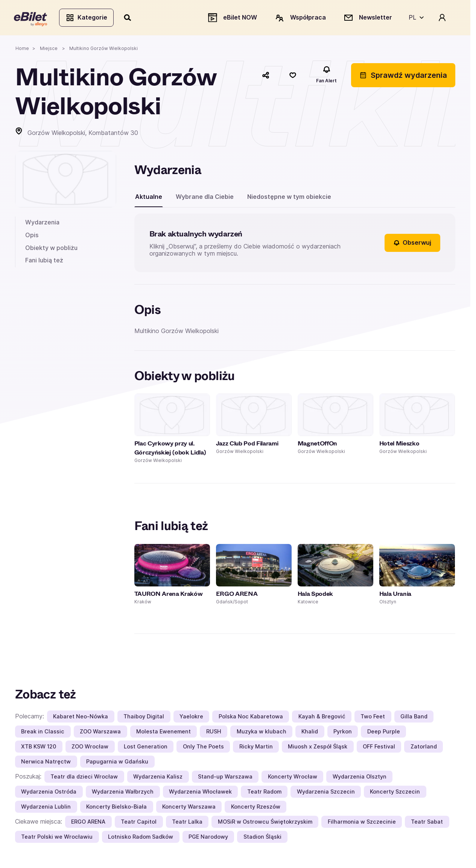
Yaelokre (191, 718)
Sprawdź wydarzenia (403, 76)
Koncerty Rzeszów (256, 808)
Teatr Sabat (427, 823)
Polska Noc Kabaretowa (251, 718)
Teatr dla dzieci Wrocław (84, 778)
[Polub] (293, 76)
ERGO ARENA (88, 823)
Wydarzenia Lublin (46, 808)
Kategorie (87, 18)
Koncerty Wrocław (293, 778)
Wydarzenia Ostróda (49, 793)
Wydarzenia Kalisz (158, 778)
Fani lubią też (44, 261)
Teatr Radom (264, 793)
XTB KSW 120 (39, 748)
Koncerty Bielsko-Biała (116, 808)
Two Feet (373, 718)
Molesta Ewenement (163, 733)
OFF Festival (379, 748)
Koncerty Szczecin (395, 793)
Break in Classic (43, 733)
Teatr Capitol (139, 823)
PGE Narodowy (208, 838)
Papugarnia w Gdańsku (117, 763)
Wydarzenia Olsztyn (360, 778)
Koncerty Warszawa (189, 808)
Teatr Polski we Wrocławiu (57, 838)
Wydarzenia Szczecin (326, 793)
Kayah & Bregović (322, 718)
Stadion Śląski (262, 838)
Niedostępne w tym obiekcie (289, 198)
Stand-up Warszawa (225, 778)
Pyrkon (343, 733)
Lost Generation (146, 748)
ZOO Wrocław (90, 748)
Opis (32, 236)
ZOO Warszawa (100, 733)
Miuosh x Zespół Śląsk (318, 748)
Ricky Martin (256, 748)
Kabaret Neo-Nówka (81, 718)
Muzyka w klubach (262, 733)
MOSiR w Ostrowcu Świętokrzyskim (265, 823)
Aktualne (149, 198)
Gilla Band (414, 718)
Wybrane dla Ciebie (205, 198)
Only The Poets (203, 748)
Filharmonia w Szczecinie (362, 823)
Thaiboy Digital (144, 718)
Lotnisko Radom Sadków (141, 838)
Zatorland (424, 748)
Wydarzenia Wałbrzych (123, 793)
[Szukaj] (129, 18)
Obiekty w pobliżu (51, 249)
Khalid (310, 733)
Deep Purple (384, 733)
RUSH (214, 733)
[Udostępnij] (266, 76)
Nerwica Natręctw (46, 763)
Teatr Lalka (187, 823)
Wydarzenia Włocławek (200, 793)
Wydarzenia (42, 224)
